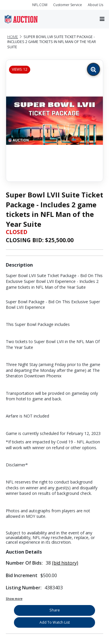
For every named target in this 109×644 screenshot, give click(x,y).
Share (55, 610)
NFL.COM (40, 5)
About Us (95, 5)
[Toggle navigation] (102, 19)
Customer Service (68, 5)
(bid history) (65, 563)
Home (13, 37)
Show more (14, 599)
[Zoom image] (93, 69)
